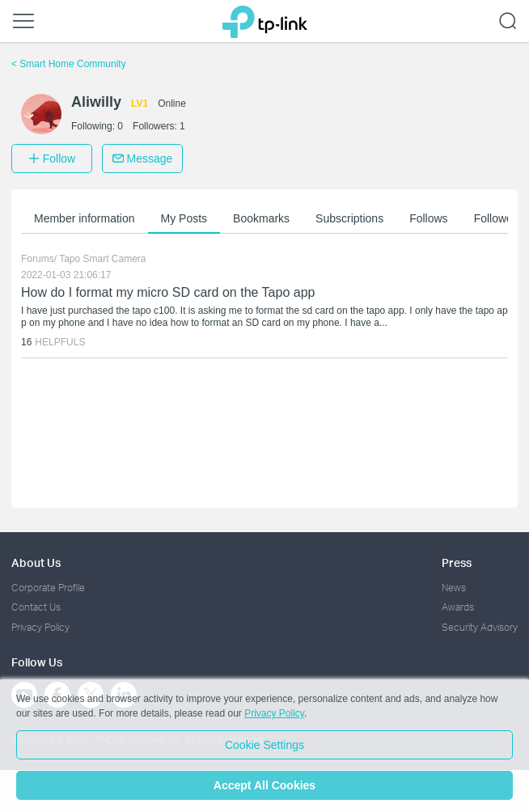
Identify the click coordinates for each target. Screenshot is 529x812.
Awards (458, 607)
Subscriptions (349, 218)
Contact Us (36, 607)
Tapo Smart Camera (102, 259)
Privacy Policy (40, 627)
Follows (428, 218)
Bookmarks (261, 218)
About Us (36, 562)
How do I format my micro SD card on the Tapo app (168, 292)
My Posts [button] (184, 218)
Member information (85, 218)
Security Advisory (480, 627)
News (454, 588)
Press (457, 562)
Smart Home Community (69, 64)
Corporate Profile (48, 588)
